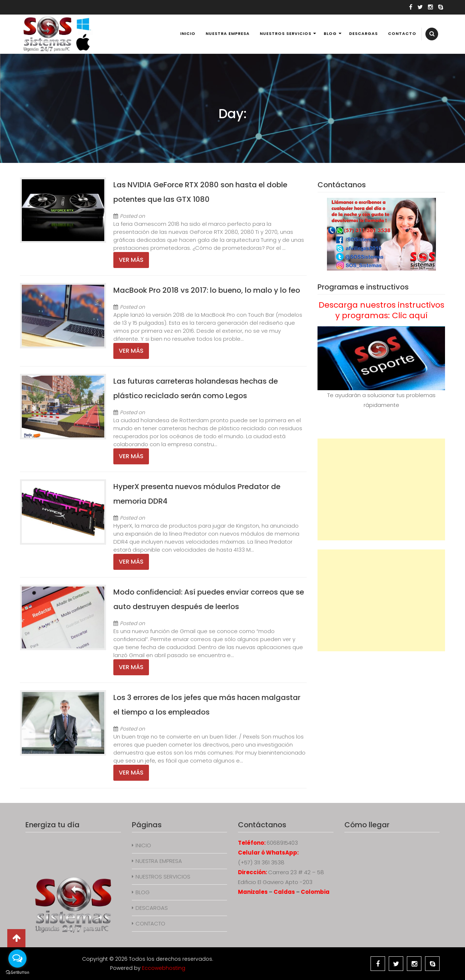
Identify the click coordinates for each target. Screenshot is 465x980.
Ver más (131, 260)
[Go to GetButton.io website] (17, 973)
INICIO (188, 33)
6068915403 (282, 843)
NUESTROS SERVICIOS (286, 33)
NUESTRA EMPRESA (228, 33)
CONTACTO (402, 33)
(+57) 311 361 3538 (261, 862)
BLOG (330, 33)
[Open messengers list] (17, 959)
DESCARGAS (363, 33)
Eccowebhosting (164, 968)
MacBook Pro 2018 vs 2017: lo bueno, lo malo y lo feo (207, 290)
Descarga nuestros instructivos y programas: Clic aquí (381, 310)
